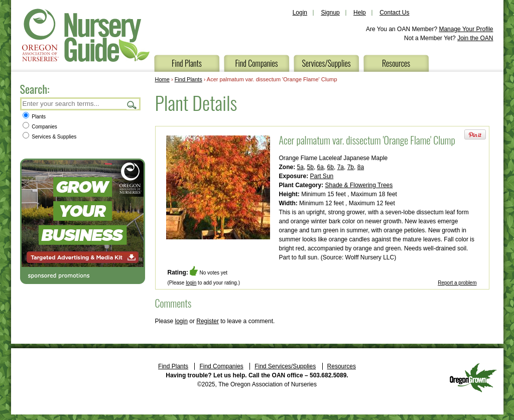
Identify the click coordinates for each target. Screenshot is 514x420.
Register (208, 321)
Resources (396, 63)
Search (132, 105)
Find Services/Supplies (285, 366)
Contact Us (394, 13)
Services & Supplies (50, 137)
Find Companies (256, 63)
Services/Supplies (326, 63)
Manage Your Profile (466, 29)
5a (300, 167)
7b (351, 167)
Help (360, 13)
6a (320, 167)
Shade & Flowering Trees (359, 185)
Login (300, 13)
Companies (40, 127)
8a (361, 167)
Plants (34, 117)
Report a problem (457, 283)
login (191, 283)
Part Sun (322, 176)
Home (162, 79)
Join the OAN (475, 38)
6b (331, 167)
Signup (330, 13)
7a (341, 167)
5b (310, 167)
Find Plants (187, 63)
